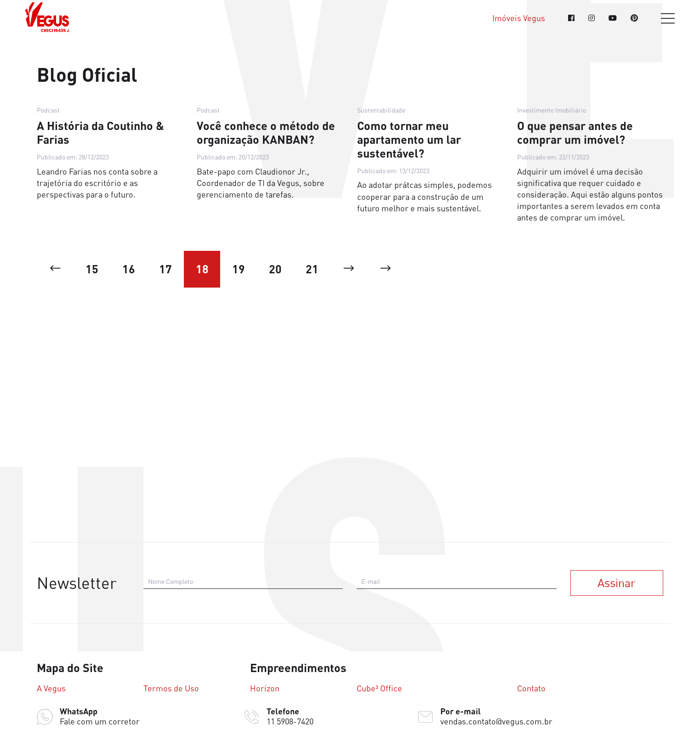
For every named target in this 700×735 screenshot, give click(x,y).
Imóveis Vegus (519, 18)
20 (276, 270)
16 (129, 270)
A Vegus (51, 688)
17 (165, 270)
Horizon (265, 688)
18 (202, 270)
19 (239, 270)
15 (92, 270)
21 (313, 270)
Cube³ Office (379, 688)
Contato (531, 688)
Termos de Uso (171, 688)
